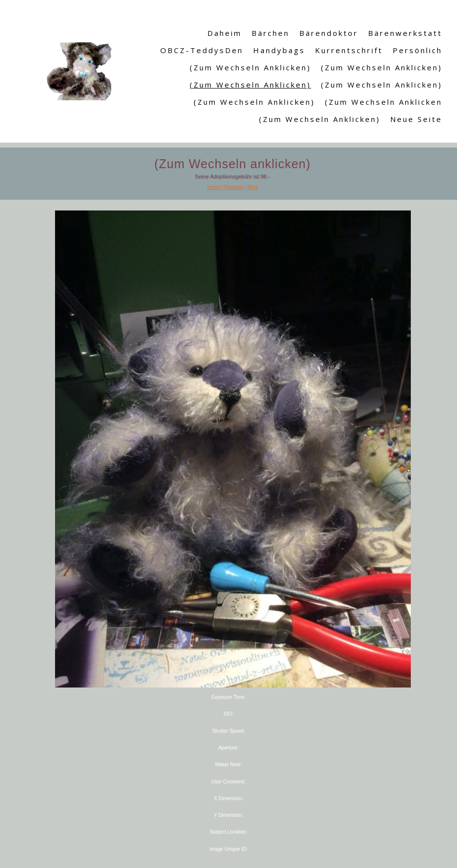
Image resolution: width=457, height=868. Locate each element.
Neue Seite (416, 119)
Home (214, 187)
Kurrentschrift (349, 50)
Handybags (279, 50)
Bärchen (271, 33)
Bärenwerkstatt (405, 33)
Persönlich (417, 50)
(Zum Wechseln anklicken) (250, 67)
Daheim (225, 33)
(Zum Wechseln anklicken (384, 102)
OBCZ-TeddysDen (202, 50)
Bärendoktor (329, 33)
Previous (234, 187)
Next (253, 187)
